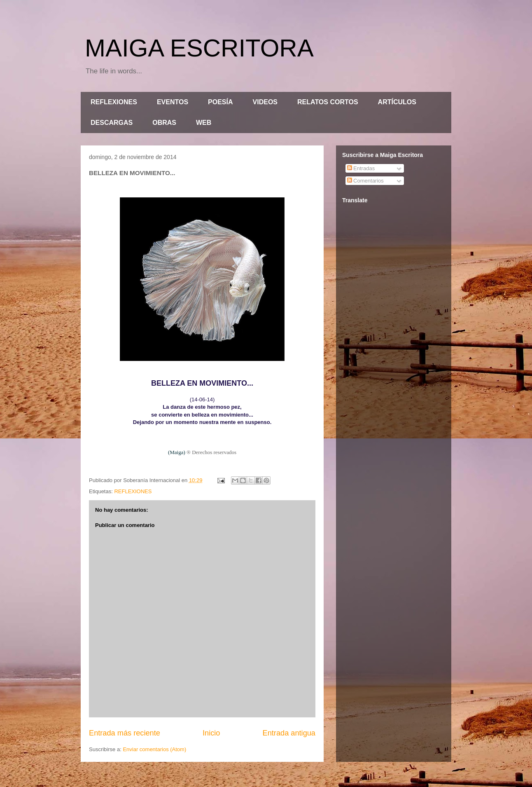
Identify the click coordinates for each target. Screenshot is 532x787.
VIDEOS (265, 102)
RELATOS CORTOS (328, 102)
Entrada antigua (289, 733)
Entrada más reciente (125, 733)
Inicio (211, 733)
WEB (204, 123)
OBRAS (164, 123)
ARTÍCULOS (397, 102)
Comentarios (365, 181)
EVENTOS (173, 102)
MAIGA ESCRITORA (199, 48)
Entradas (361, 168)
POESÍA (220, 102)
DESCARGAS (112, 123)
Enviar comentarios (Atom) (154, 749)
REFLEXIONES (114, 102)
